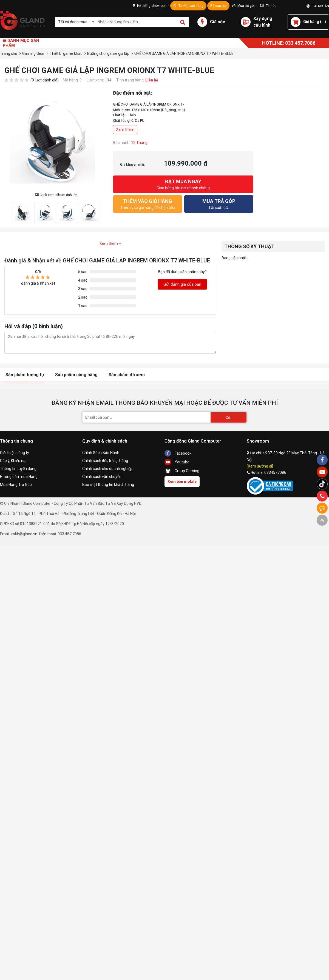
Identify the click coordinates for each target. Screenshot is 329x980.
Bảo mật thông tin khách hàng (108, 485)
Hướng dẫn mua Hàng (19, 477)
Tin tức (268, 6)
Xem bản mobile (182, 481)
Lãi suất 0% (219, 204)
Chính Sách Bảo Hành (101, 453)
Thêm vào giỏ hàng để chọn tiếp (148, 204)
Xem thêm (125, 129)
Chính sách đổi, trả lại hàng (105, 461)
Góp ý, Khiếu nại (13, 461)
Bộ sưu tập (218, 6)
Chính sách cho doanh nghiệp (107, 469)
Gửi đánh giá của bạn (182, 284)
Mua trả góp (244, 6)
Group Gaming (182, 471)
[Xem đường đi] (260, 466)
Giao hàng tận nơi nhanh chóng (183, 184)
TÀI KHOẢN (318, 6)
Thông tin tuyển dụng (18, 469)
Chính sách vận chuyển (102, 477)
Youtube (177, 462)
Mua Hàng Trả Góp (16, 485)
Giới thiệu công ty (15, 453)
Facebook (178, 453)
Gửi (229, 418)
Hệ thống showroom (150, 6)
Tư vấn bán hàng (188, 6)
